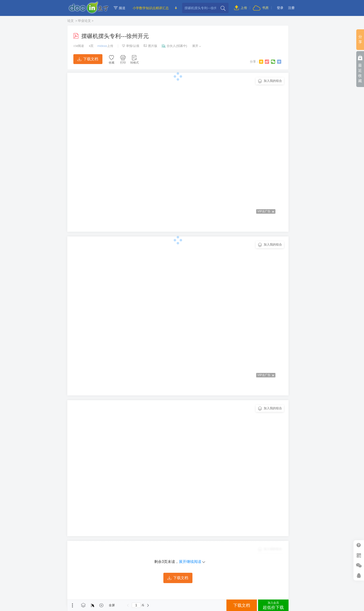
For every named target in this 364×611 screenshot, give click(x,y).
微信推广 (359, 565)
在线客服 (359, 575)
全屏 (112, 605)
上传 (241, 8)
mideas (102, 46)
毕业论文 (84, 21)
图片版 (150, 46)
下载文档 (88, 59)
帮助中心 (359, 545)
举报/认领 (131, 46)
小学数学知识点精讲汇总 (151, 8)
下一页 (148, 605)
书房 (261, 8)
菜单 (72, 605)
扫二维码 (359, 555)
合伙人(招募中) (174, 46)
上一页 (128, 605)
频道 (120, 8)
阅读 (79, 46)
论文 (71, 21)
